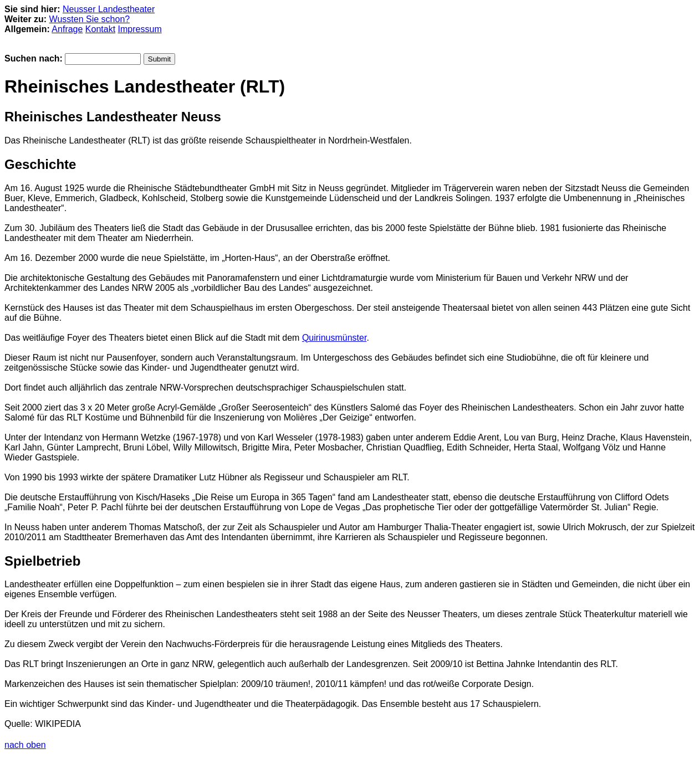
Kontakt (100, 29)
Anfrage (67, 29)
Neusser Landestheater (109, 9)
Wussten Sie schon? (90, 19)
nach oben (25, 745)
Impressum (140, 29)
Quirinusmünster (334, 338)
